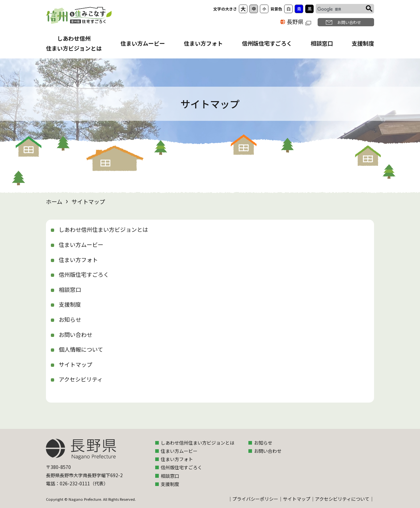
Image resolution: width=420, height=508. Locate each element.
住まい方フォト (203, 43)
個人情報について (81, 349)
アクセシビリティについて (342, 499)
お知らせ (70, 319)
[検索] (340, 10)
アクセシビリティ (81, 379)
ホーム (54, 201)
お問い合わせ (349, 22)
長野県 (299, 22)
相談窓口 (322, 43)
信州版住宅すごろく (267, 43)
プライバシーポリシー (255, 499)
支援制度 (363, 43)
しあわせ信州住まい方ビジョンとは (103, 229)
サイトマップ (75, 364)
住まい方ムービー (143, 43)
